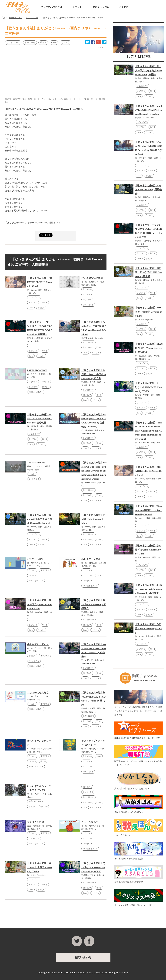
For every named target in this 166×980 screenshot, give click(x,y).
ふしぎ (99, 575)
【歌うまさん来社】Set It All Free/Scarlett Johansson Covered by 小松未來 (149, 589)
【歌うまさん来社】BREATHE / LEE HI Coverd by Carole (40, 282)
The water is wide (36, 463)
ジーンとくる (88, 305)
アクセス (124, 7)
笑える (43, 761)
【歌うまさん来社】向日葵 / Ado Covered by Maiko (93, 519)
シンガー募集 (88, 792)
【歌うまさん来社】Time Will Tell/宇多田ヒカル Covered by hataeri (40, 519)
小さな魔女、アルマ (38, 644)
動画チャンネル (101, 7)
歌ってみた (33, 302)
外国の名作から (35, 801)
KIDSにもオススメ (36, 392)
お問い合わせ (138, 7)
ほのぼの (46, 387)
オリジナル (87, 300)
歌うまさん (87, 787)
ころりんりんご (90, 822)
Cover (31, 308)
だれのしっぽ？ (35, 559)
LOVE (99, 756)
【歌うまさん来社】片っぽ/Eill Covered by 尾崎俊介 (94, 604)
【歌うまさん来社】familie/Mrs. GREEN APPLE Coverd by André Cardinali (149, 110)
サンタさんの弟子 (37, 822)
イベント (77, 7)
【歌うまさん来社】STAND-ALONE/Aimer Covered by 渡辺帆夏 (40, 419)
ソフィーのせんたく (38, 693)
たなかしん (87, 289)
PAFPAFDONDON (37, 370)
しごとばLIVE (32, 18)
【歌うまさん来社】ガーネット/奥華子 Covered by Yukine (40, 867)
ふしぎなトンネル (91, 559)
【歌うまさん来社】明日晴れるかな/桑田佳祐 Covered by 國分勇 (94, 374)
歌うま (45, 302)
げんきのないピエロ (92, 278)
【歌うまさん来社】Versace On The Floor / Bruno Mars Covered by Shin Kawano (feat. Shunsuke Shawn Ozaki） (94, 471)
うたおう (41, 308)
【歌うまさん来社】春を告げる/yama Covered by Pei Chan (40, 604)
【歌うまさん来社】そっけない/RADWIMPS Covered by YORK (93, 867)
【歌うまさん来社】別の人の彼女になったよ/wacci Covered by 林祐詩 (149, 70)
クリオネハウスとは (51, 7)
